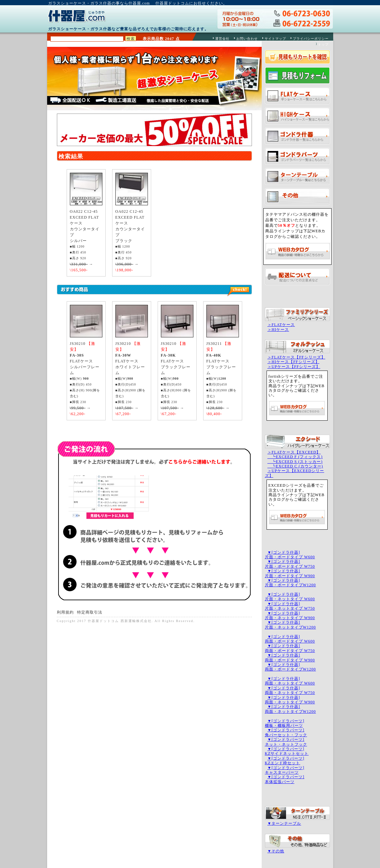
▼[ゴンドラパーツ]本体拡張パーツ (285, 779)
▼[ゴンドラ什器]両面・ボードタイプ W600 (290, 639)
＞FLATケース (281, 325)
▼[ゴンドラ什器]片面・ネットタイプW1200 (290, 625)
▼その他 (276, 851)
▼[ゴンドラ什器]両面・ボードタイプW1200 (290, 667)
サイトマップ (275, 39)
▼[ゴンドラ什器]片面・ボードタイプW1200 (290, 583)
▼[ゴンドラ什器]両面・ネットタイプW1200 (290, 709)
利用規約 (65, 612)
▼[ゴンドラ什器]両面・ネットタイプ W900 (290, 700)
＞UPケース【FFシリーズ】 (294, 367)
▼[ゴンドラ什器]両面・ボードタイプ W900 (290, 658)
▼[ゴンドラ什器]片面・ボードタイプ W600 (290, 555)
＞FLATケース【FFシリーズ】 (296, 357)
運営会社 (222, 39)
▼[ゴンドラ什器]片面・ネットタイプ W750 (290, 606)
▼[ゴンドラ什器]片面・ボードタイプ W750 (290, 564)
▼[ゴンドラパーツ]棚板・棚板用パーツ (285, 723)
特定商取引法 (90, 612)
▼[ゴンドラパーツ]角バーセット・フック (286, 732)
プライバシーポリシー (311, 39)
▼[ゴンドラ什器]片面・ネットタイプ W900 (290, 616)
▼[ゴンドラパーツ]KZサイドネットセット (287, 751)
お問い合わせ (247, 39)
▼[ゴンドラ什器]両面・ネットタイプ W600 (290, 681)
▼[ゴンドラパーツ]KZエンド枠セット (285, 761)
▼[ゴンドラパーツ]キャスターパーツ (285, 770)
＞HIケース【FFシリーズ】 (294, 362)
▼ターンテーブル (284, 823)
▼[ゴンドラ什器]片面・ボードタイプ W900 (290, 573)
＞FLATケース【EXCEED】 (294, 452)
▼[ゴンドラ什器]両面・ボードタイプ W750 (290, 648)
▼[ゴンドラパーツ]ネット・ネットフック (286, 742)
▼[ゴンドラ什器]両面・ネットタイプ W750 (290, 690)
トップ (323, 44)
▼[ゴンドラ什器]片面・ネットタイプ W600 (290, 597)
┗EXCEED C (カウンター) (295, 466)
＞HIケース (278, 330)
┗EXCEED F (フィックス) (295, 457)
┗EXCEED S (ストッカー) (295, 462)
